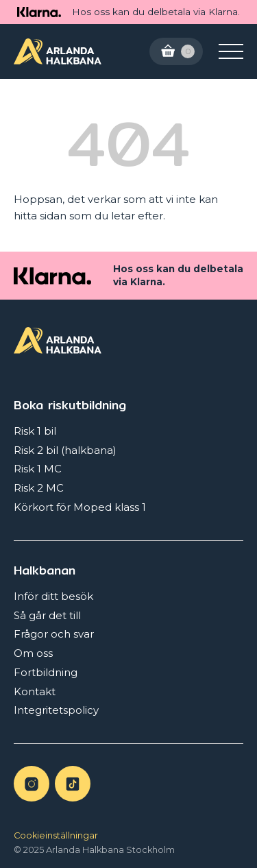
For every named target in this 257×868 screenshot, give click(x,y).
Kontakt (35, 691)
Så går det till (47, 615)
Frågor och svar (54, 634)
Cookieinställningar (56, 835)
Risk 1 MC (38, 469)
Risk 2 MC (39, 488)
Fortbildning (46, 672)
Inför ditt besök (53, 596)
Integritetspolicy (56, 710)
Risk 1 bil (35, 431)
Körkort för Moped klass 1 (80, 507)
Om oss (33, 653)
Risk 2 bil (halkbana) (65, 450)
